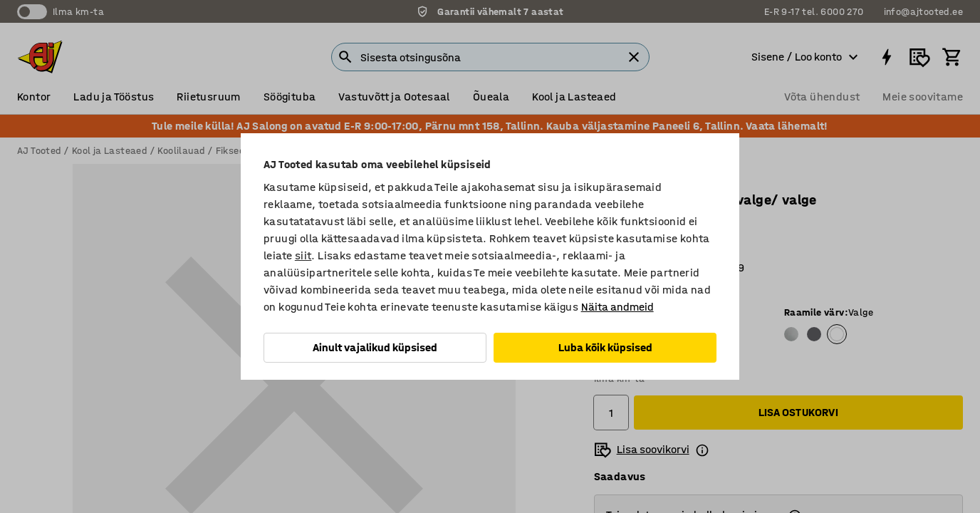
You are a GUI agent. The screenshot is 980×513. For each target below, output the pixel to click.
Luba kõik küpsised (605, 347)
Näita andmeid (617, 307)
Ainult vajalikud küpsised (375, 347)
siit (303, 255)
